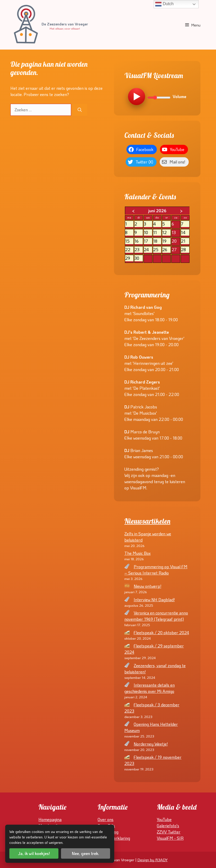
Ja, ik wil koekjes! (34, 853)
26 (166, 250)
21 (185, 241)
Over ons (106, 819)
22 (129, 250)
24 (148, 250)
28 (185, 250)
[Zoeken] (80, 110)
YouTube (164, 819)
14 (185, 233)
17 (148, 241)
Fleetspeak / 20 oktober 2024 (161, 633)
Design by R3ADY (153, 860)
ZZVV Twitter (169, 832)
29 (129, 258)
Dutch (164, 4)
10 (148, 233)
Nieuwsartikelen (147, 521)
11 (157, 233)
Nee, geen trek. (86, 853)
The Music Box (137, 553)
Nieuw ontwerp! (147, 586)
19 (166, 241)
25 (157, 250)
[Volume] (159, 98)
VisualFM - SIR (170, 838)
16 (139, 241)
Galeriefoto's (168, 826)
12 (166, 233)
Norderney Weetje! (151, 744)
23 (139, 250)
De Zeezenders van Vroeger (65, 24)
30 (139, 258)
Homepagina (50, 819)
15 (129, 241)
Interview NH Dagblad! (154, 600)
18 (157, 241)
